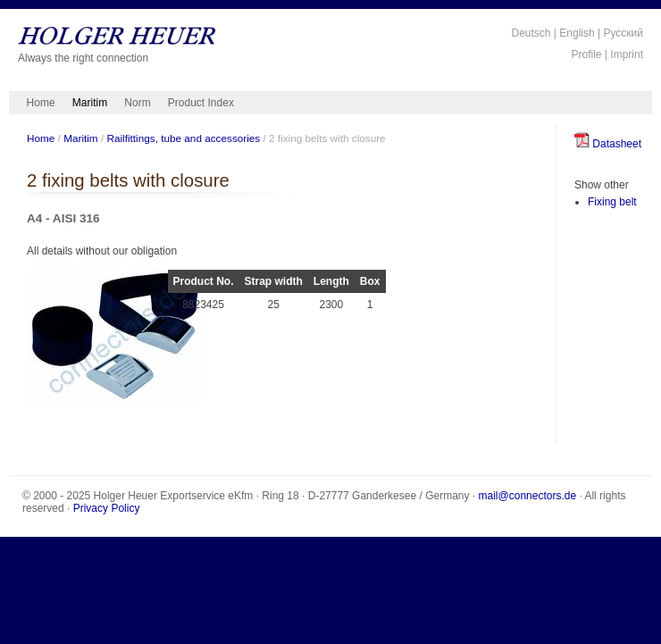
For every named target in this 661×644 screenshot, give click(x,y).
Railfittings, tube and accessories (183, 138)
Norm (137, 103)
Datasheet (608, 144)
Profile (587, 54)
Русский (623, 33)
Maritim (90, 103)
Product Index (201, 103)
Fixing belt (612, 202)
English (577, 33)
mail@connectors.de (528, 496)
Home (41, 103)
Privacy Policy (107, 508)
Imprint (627, 54)
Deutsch (531, 33)
